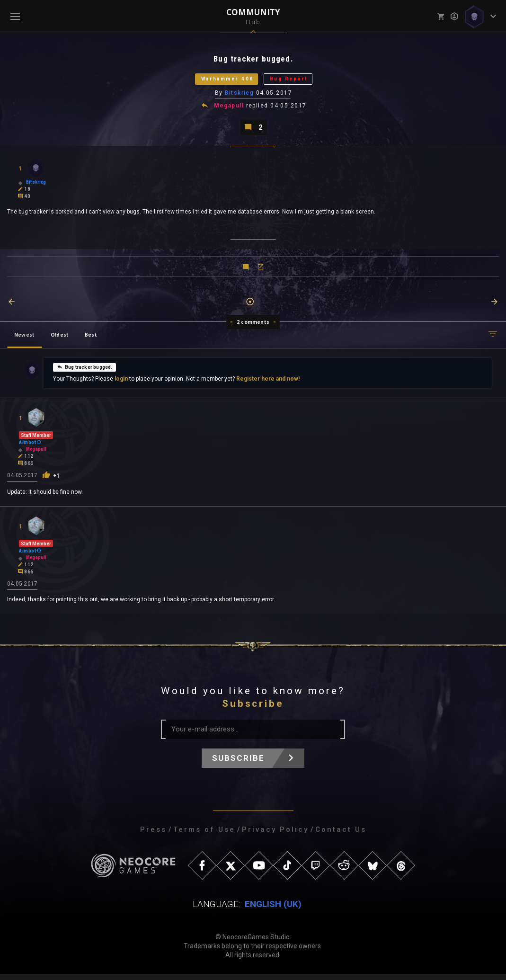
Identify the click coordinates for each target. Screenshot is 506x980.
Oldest (60, 340)
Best (91, 340)
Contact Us (341, 836)
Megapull (229, 110)
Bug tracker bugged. (84, 372)
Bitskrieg (240, 96)
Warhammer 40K (221, 81)
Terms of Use (204, 836)
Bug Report (298, 81)
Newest (24, 340)
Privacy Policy (275, 836)
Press (153, 836)
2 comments (253, 327)
